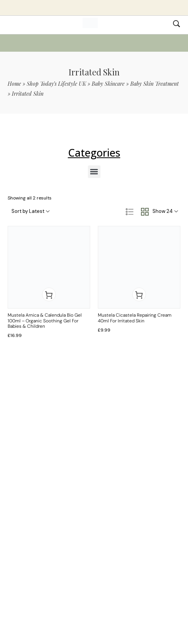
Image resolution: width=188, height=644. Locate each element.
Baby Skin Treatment (155, 84)
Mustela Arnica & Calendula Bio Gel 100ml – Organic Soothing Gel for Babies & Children (45, 321)
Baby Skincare (108, 84)
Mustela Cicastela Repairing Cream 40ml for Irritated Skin (135, 318)
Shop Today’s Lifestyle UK (56, 84)
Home (14, 84)
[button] (94, 172)
